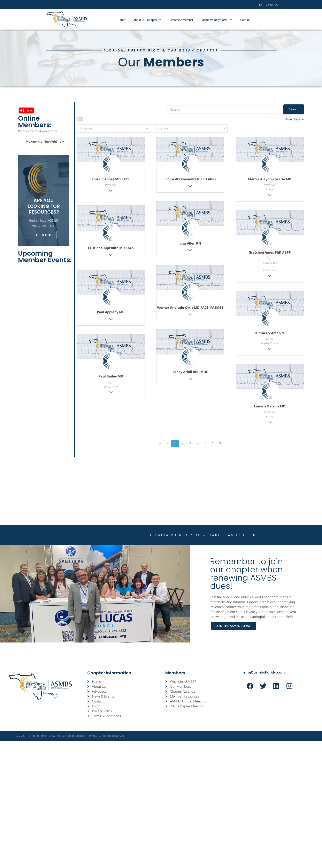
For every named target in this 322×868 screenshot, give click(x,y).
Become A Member (181, 20)
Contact (245, 20)
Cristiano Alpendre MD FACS (111, 248)
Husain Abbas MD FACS (111, 179)
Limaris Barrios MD (270, 406)
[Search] (224, 109)
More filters (292, 119)
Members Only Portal (217, 20)
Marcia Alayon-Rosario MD (270, 179)
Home (121, 20)
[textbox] (115, 128)
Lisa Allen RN (190, 243)
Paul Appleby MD (111, 312)
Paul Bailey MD (111, 376)
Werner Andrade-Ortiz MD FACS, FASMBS (190, 308)
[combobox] (114, 128)
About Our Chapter (147, 20)
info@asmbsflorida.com (264, 672)
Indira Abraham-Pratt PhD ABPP (190, 179)
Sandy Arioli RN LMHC (190, 372)
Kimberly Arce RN (270, 333)
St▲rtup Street (295, 736)
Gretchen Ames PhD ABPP (270, 252)
